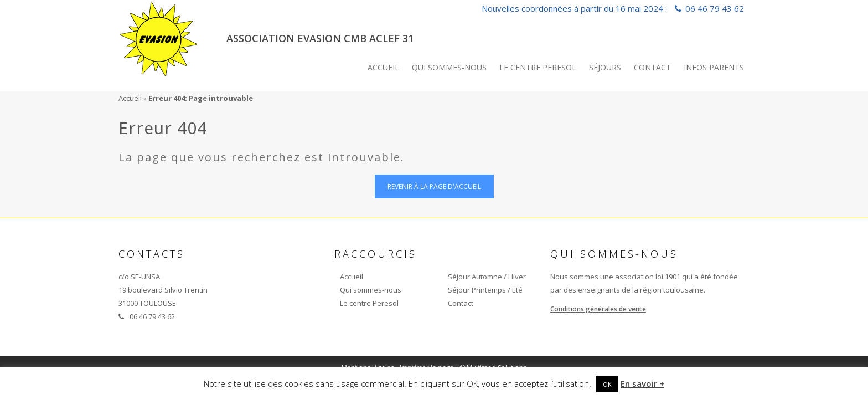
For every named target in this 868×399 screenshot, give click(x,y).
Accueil (383, 67)
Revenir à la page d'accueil (434, 186)
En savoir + (642, 383)
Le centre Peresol (538, 67)
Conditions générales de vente (598, 309)
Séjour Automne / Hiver (487, 277)
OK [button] (607, 384)
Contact (652, 67)
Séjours (605, 67)
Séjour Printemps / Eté (485, 290)
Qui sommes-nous (449, 67)
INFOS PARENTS (714, 67)
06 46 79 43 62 (715, 8)
